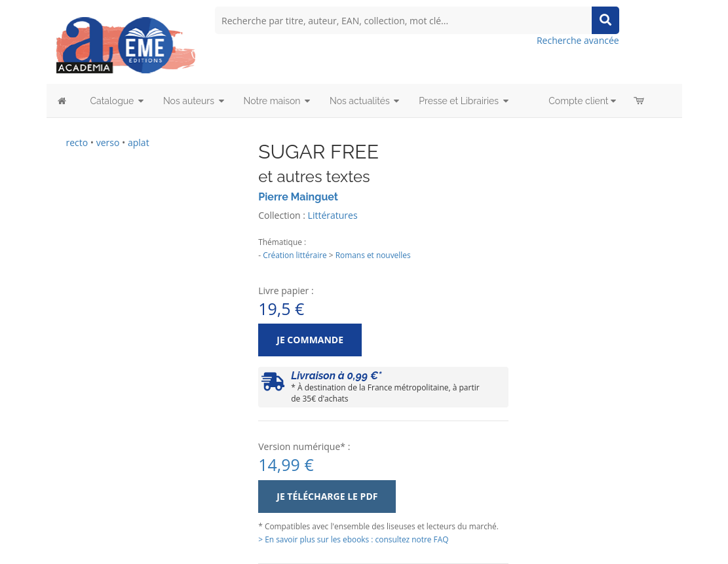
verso (108, 142)
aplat (139, 142)
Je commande (310, 340)
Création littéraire (295, 255)
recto (77, 142)
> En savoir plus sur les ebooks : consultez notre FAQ (353, 539)
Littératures (333, 215)
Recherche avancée (578, 40)
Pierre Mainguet (298, 197)
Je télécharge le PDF (327, 496)
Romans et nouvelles (373, 255)
